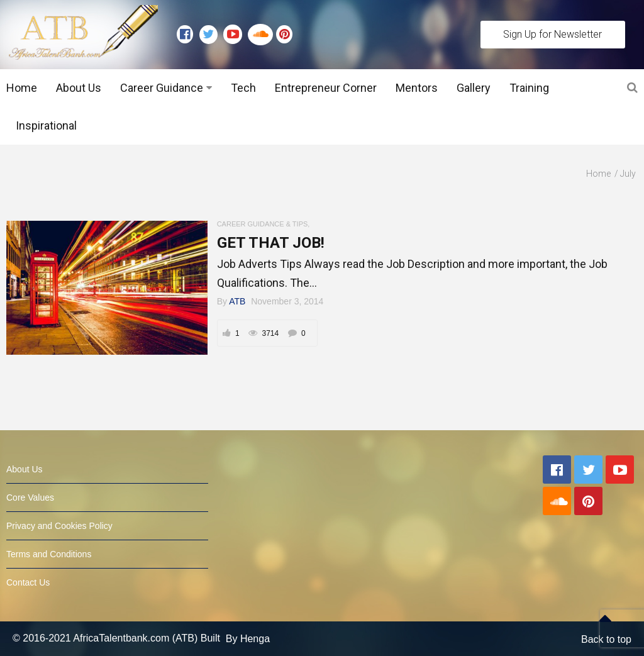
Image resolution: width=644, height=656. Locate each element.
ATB (237, 301)
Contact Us (28, 582)
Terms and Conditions (49, 554)
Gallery (474, 88)
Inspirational (46, 125)
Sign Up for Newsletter (552, 34)
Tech (243, 88)
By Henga (248, 639)
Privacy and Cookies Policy (59, 526)
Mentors (417, 88)
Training (529, 88)
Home (22, 88)
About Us (79, 88)
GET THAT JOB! (271, 243)
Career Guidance (162, 88)
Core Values (30, 498)
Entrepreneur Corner (326, 88)
